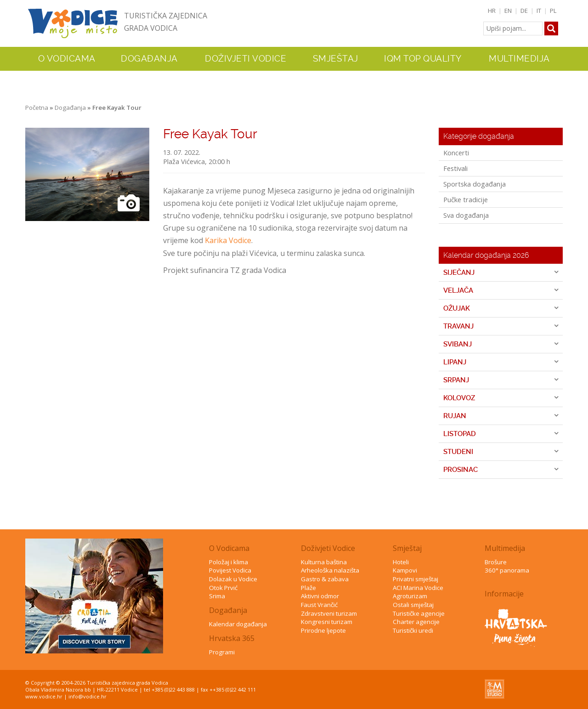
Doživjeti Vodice (328, 548)
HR (492, 11)
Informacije (504, 594)
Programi (222, 652)
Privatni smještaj (416, 579)
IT (539, 11)
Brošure (496, 562)
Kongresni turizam (327, 622)
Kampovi (405, 570)
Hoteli (401, 562)
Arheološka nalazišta (330, 570)
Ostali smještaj (413, 605)
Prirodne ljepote (323, 630)
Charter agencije (416, 622)
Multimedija (505, 548)
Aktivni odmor (320, 596)
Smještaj (407, 548)
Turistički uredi (413, 630)
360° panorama (507, 570)
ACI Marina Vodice (418, 588)
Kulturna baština (324, 562)
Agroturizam (410, 596)
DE (524, 11)
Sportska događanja (475, 184)
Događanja (149, 59)
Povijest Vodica (230, 570)
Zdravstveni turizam (329, 613)
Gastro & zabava (325, 579)
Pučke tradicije (466, 199)
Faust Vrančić (319, 605)
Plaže (308, 588)
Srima (217, 596)
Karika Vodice (228, 240)
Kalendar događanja (238, 624)
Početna (37, 108)
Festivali (455, 168)
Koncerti (456, 153)
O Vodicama (229, 548)
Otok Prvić (223, 588)
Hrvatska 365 (232, 638)
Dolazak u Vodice (233, 579)
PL (553, 11)
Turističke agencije (419, 613)
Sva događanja (466, 215)
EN (508, 11)
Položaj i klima (229, 562)
